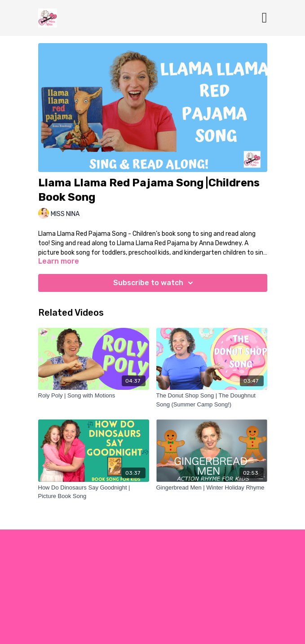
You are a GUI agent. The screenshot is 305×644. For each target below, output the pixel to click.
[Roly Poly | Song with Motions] (94, 396)
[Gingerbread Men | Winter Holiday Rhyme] (212, 488)
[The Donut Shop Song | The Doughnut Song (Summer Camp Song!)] (212, 400)
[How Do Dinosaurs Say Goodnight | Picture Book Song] (94, 492)
